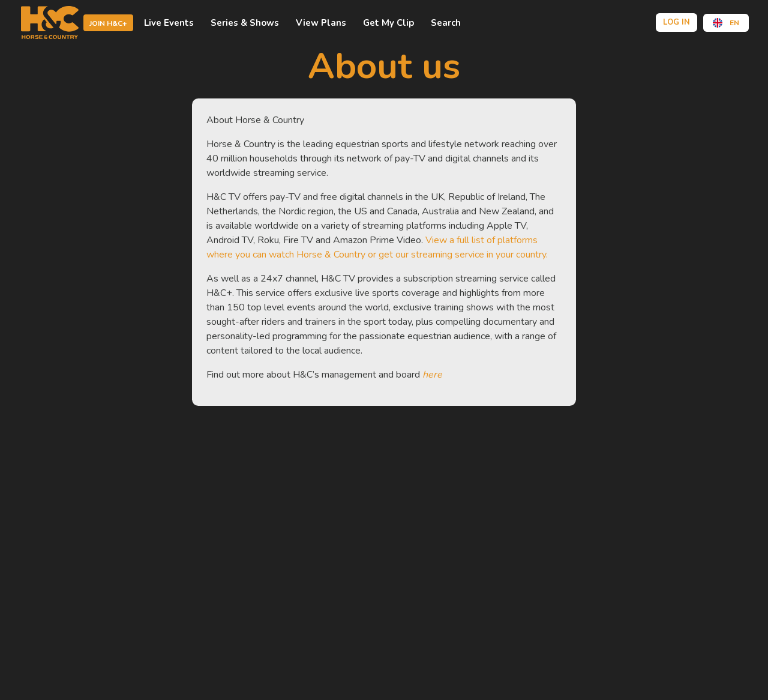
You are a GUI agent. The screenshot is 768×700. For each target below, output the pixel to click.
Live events (169, 23)
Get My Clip (388, 23)
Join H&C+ (108, 23)
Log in (676, 22)
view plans (321, 23)
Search (446, 23)
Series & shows (245, 23)
